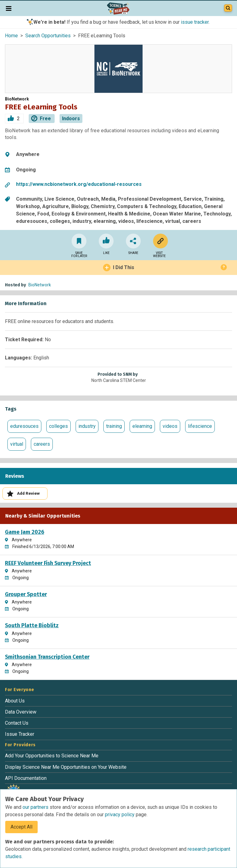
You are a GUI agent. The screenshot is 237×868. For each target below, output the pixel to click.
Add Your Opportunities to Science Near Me (52, 756)
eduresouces (24, 426)
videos (170, 426)
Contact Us (17, 723)
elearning (142, 426)
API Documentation (26, 778)
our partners (36, 807)
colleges (58, 426)
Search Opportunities (48, 36)
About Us (15, 701)
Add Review (23, 494)
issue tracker (195, 22)
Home (11, 36)
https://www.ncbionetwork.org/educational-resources (79, 184)
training (114, 426)
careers (42, 444)
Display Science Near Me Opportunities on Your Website (66, 767)
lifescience (200, 426)
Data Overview (21, 712)
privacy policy (120, 815)
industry (87, 426)
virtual (17, 444)
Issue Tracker (20, 734)
